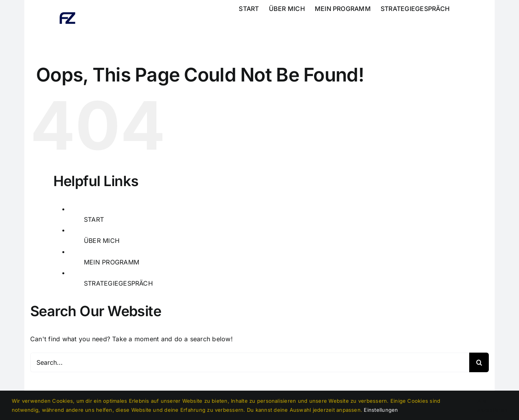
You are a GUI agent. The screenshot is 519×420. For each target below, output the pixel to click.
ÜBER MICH (102, 241)
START (94, 219)
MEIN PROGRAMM (112, 262)
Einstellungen (381, 410)
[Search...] (250, 362)
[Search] (479, 362)
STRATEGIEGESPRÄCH (118, 283)
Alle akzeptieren (492, 405)
